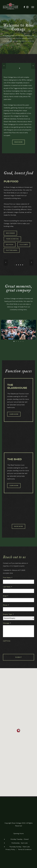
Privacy (8, 849)
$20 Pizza (10, 245)
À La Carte (24, 245)
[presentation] (18, 647)
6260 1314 (17, 224)
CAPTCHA (7, 641)
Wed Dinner (10, 233)
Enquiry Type (8, 614)
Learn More (14, 414)
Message (7, 623)
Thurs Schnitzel (12, 239)
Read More (18, 142)
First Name (8, 578)
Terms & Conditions (25, 849)
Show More (18, 526)
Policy (13, 849)
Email (6, 596)
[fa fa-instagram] (27, 7)
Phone (6, 605)
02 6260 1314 (8, 573)
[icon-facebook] (24, 7)
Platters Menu (12, 250)
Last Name (7, 587)
